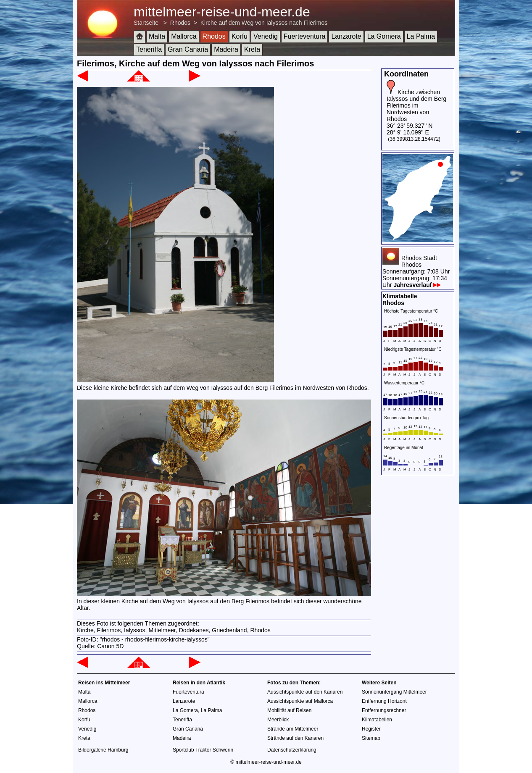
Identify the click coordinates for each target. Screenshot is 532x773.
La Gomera (384, 36)
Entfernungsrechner (384, 710)
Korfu (240, 36)
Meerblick (278, 720)
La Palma (421, 36)
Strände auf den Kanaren (295, 738)
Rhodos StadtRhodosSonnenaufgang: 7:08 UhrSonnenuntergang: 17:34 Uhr (416, 271)
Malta (157, 36)
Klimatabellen (377, 720)
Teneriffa (149, 49)
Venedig (266, 36)
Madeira (226, 49)
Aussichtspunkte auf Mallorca (300, 701)
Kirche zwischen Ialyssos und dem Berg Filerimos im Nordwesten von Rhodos (416, 105)
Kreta (252, 49)
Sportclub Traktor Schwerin (203, 750)
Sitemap (371, 738)
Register (371, 729)
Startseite (146, 23)
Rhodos (180, 23)
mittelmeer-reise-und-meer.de (222, 12)
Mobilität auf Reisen (289, 710)
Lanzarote (346, 36)
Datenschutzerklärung (292, 750)
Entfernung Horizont (384, 701)
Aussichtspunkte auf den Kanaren (305, 692)
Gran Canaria (188, 49)
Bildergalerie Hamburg (103, 750)
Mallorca (184, 36)
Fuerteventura (305, 36)
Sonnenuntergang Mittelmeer (394, 692)
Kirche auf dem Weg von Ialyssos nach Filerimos (264, 23)
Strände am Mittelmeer (293, 729)
